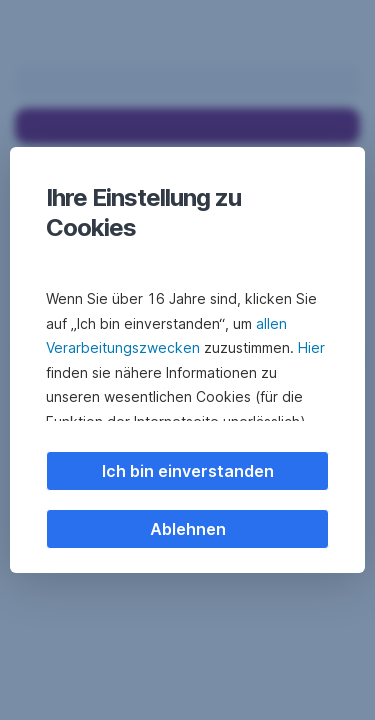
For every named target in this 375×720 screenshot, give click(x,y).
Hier (311, 347)
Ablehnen (188, 529)
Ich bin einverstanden (188, 471)
